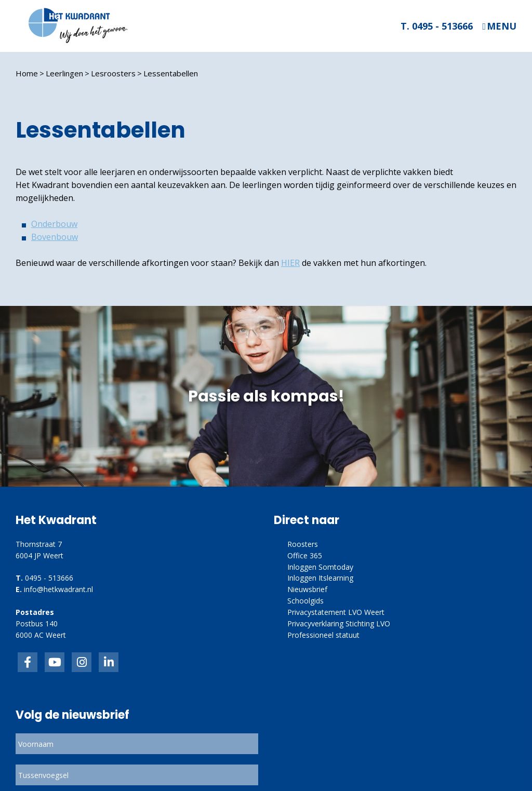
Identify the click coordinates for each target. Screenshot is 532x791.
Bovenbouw (55, 237)
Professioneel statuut (323, 635)
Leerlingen (64, 73)
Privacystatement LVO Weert (336, 612)
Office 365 (305, 555)
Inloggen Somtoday (320, 567)
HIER (290, 263)
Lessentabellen (171, 73)
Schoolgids (305, 601)
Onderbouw (54, 224)
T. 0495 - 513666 (437, 26)
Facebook (28, 662)
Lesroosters (113, 73)
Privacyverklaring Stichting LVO (339, 624)
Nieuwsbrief (307, 589)
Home (27, 73)
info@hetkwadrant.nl (58, 589)
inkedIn (55, 662)
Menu (502, 26)
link (82, 662)
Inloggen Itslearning (320, 578)
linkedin (109, 662)
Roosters (303, 544)
